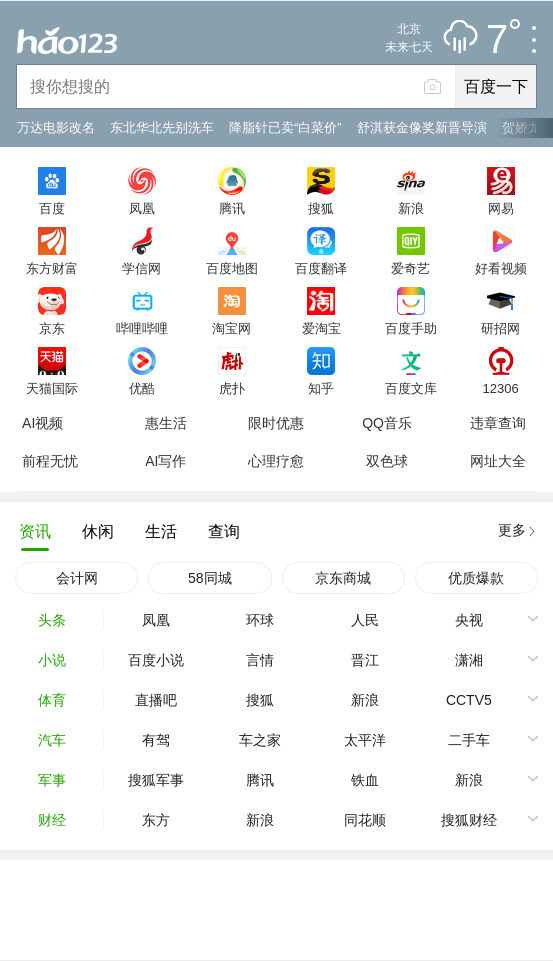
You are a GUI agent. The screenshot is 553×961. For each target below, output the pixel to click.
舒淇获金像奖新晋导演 (422, 127)
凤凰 (142, 208)
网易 (501, 208)
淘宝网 (231, 328)
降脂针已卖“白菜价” (285, 127)
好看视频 (501, 268)
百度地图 (232, 268)
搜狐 (321, 208)
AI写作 (165, 461)
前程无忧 (50, 461)
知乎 (321, 388)
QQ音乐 (387, 423)
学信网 (141, 268)
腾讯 (232, 208)
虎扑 (232, 388)
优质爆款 (476, 578)
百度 (52, 208)
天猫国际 (52, 388)
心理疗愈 (276, 461)
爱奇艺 (410, 268)
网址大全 (498, 461)
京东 (52, 328)
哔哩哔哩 (142, 328)
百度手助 (411, 328)
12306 (500, 388)
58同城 (210, 578)
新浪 (411, 208)
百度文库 (411, 388)
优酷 (142, 388)
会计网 (77, 578)
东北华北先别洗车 (162, 127)
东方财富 (52, 268)
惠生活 (166, 423)
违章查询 (498, 423)
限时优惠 (276, 423)
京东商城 (343, 578)
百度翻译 (321, 268)
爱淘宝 (321, 328)
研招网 (500, 328)
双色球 (387, 461)
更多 (512, 530)
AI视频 (42, 423)
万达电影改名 (56, 127)
